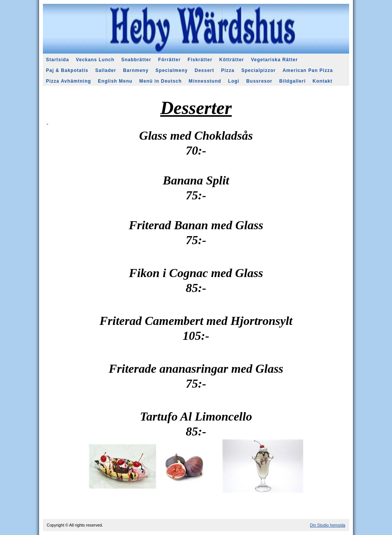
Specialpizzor (259, 70)
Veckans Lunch (95, 60)
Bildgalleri (293, 81)
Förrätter (169, 60)
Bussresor (259, 81)
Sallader (106, 70)
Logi (234, 81)
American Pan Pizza (308, 70)
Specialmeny (171, 70)
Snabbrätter (136, 60)
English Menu (115, 81)
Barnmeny (136, 70)
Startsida (57, 60)
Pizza (228, 70)
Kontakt (323, 81)
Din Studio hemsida (328, 525)
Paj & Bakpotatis (67, 70)
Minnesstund (205, 81)
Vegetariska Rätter (274, 60)
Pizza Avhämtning (69, 81)
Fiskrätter (200, 60)
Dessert (204, 70)
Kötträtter (232, 60)
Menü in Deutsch (161, 81)
